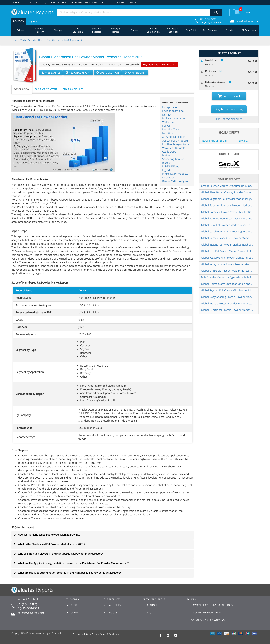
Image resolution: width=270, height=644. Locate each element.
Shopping (59, 30)
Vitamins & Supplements (71, 40)
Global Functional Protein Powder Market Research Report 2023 (227, 310)
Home (15, 40)
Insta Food (168, 177)
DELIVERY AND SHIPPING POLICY (208, 620)
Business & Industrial (173, 30)
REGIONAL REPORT (78, 73)
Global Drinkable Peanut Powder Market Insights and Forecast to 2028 (227, 271)
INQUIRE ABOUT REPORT (214, 141)
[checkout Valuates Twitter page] (178, 637)
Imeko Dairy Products (175, 174)
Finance (135, 30)
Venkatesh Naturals (174, 148)
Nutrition (52, 40)
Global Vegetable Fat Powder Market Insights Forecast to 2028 (227, 199)
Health (42, 40)
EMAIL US (244, 141)
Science (21, 30)
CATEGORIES (114, 605)
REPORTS (134, 3)
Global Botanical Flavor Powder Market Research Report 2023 (227, 212)
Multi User (211, 71)
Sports (230, 30)
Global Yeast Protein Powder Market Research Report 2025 (227, 258)
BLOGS (105, 3)
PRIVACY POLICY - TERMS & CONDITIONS (212, 605)
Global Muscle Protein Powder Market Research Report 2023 (227, 303)
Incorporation (170, 107)
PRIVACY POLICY (59, 3)
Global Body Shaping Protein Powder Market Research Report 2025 (227, 297)
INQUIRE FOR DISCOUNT (229, 119)
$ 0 (255, 12)
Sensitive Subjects (97, 30)
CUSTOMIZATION (108, 73)
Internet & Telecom (40, 30)
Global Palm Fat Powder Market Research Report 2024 (227, 225)
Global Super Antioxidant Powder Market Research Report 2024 (227, 205)
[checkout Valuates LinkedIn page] (170, 637)
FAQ (44, 3)
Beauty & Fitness (116, 30)
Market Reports (28, 40)
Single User (211, 60)
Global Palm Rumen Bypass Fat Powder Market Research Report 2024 (227, 218)
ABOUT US (16, 3)
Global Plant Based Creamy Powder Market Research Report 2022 (227, 192)
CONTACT (152, 605)
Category (19, 21)
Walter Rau (169, 122)
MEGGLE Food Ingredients (171, 168)
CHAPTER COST (135, 73)
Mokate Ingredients (174, 118)
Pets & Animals (211, 30)
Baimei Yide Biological (175, 181)
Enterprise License (215, 82)
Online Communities (154, 30)
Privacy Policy (91, 634)
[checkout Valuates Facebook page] (162, 637)
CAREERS (75, 613)
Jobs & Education (78, 30)
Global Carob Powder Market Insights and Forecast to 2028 (227, 231)
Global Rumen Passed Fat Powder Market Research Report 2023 (227, 238)
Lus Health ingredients (175, 144)
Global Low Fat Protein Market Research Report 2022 (227, 251)
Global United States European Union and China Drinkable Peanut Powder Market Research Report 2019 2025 (227, 284)
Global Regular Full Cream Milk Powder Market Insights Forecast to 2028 (227, 290)
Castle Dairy (169, 152)
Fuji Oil (166, 126)
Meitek (166, 155)
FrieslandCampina (173, 111)
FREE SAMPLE (51, 73)
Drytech (167, 115)
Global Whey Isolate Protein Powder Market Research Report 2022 (227, 264)
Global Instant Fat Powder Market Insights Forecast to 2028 (227, 245)
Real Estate (192, 30)
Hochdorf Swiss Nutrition (171, 131)
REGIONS (113, 613)
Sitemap (77, 634)
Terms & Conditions (110, 634)
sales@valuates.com (247, 21)
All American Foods (174, 137)
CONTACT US (32, 3)
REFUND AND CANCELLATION (84, 3)
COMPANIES (119, 3)
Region (32, 21)
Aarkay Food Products (175, 140)
